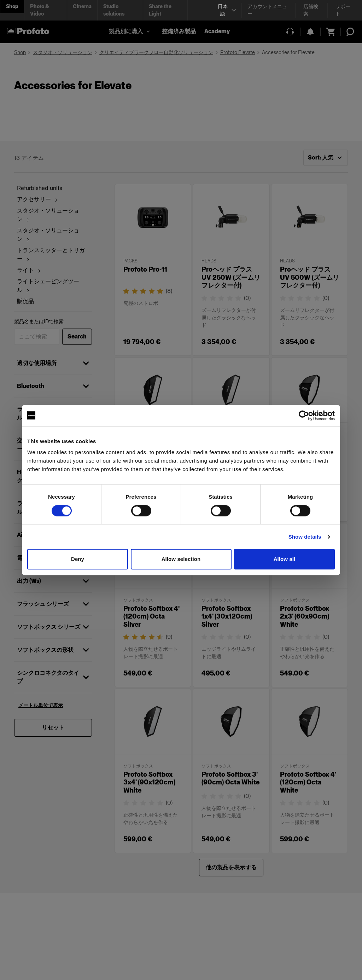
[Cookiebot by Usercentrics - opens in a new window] (304, 416)
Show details (305, 537)
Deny (78, 559)
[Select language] (226, 10)
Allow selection (181, 559)
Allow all (285, 559)
